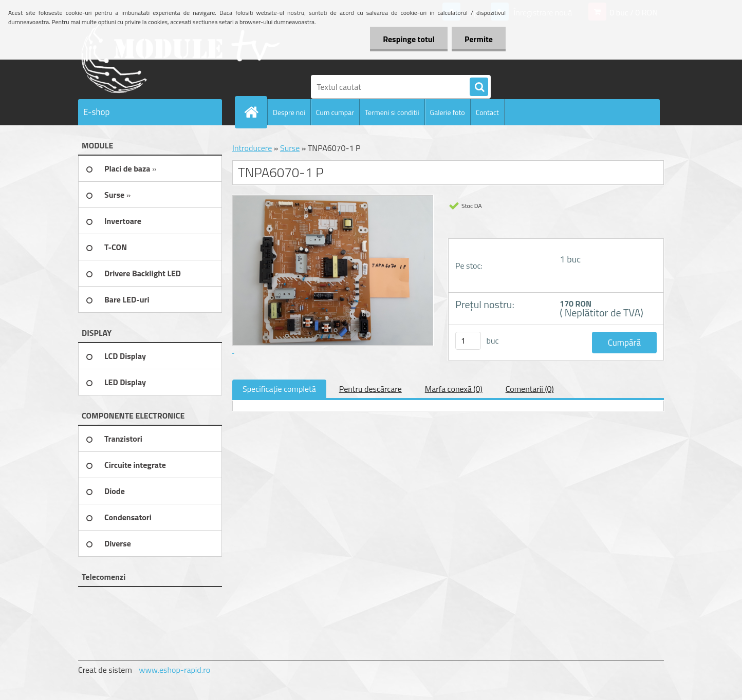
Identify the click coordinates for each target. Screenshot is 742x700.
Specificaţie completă (279, 389)
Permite (479, 39)
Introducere (252, 148)
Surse (290, 148)
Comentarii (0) (530, 389)
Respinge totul (409, 39)
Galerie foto (448, 112)
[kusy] (468, 341)
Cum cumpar (335, 112)
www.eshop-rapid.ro (174, 670)
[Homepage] (255, 112)
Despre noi (289, 112)
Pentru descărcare (370, 389)
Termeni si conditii (392, 112)
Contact (487, 112)
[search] (479, 87)
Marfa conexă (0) (454, 389)
